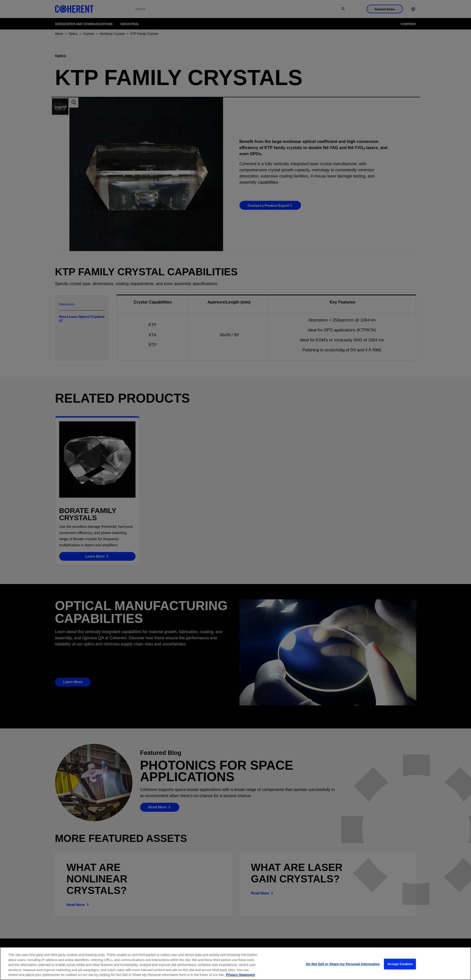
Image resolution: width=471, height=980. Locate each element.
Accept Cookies (400, 967)
